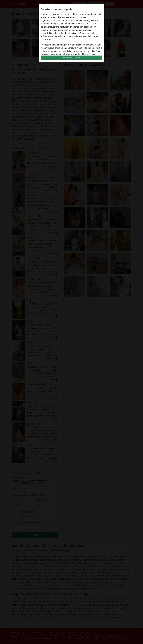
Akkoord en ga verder (71, 58)
